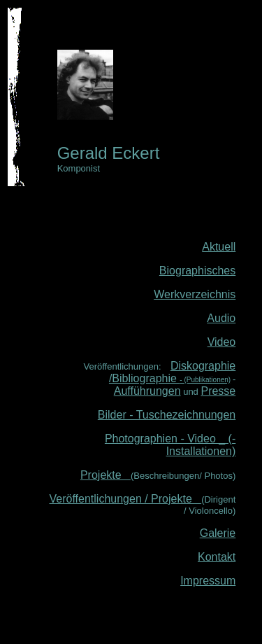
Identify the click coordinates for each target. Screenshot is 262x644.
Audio (221, 318)
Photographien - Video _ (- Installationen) (170, 445)
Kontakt (217, 557)
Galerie (218, 533)
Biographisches (197, 271)
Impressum (208, 581)
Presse (218, 391)
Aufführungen (147, 391)
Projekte (105, 475)
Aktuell (219, 247)
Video (222, 342)
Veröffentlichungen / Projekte (126, 499)
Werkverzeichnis (195, 294)
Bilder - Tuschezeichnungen (167, 415)
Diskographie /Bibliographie (172, 372)
